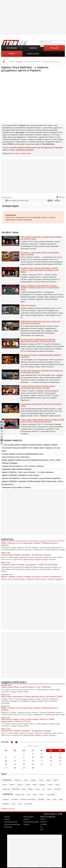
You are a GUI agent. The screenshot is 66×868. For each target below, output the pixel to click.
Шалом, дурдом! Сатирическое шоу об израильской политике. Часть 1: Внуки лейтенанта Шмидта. (31, 462)
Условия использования (31, 822)
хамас (14, 804)
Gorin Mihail (12, 201)
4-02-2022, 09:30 (23, 201)
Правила (26, 819)
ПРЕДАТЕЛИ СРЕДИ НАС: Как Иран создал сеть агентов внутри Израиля (40, 322)
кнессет (42, 795)
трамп (61, 799)
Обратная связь (29, 817)
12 (60, 757)
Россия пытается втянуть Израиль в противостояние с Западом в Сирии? (30, 445)
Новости (7, 819)
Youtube (43, 819)
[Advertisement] (33, 17)
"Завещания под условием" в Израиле (16, 487)
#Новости (18, 780)
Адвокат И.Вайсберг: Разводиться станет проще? (21, 475)
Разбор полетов (12, 55)
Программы (12, 48)
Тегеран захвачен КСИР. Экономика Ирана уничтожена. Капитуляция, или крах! (38, 387)
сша (55, 799)
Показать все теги (8, 809)
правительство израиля (28, 799)
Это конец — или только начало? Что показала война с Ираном (40, 253)
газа (43, 789)
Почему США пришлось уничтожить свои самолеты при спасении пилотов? (41, 372)
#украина (42, 785)
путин (41, 799)
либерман (6, 799)
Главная (7, 817)
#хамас (50, 785)
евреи (49, 789)
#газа (48, 780)
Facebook (43, 822)
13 (6, 761)
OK (41, 827)
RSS (42, 829)
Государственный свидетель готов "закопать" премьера (23, 466)
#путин (5, 785)
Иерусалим (6, 789)
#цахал (57, 785)
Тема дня (54, 48)
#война (41, 780)
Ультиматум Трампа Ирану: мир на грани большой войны (41, 405)
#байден (34, 780)
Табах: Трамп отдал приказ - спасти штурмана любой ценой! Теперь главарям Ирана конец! (42, 421)
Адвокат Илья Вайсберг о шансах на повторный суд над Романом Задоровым (31, 478)
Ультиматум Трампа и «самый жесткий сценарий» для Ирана (41, 356)
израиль (8, 794)
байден (31, 789)
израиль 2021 (20, 795)
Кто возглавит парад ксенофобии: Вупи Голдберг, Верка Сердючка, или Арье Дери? (31, 449)
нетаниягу (15, 799)
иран (29, 795)
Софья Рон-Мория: (28, 305)
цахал (20, 804)
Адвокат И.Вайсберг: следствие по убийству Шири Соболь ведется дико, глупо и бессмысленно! (32, 483)
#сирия (28, 785)
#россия (20, 785)
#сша (35, 785)
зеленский (57, 789)
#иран (55, 780)
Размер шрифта (50, 814)
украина (6, 804)
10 (42, 757)
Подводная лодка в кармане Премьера (17, 469)
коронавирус (51, 795)
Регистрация (8, 827)
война (38, 789)
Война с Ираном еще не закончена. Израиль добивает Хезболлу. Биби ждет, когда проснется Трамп (40, 288)
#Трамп (26, 780)
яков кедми (28, 804)
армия (24, 789)
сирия (49, 799)
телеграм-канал (25, 153)
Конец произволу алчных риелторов (15, 457)
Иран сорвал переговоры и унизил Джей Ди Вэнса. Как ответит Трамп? (41, 238)
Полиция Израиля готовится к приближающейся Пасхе (23, 454)
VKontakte (44, 824)
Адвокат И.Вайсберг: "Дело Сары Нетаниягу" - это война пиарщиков (28, 472)
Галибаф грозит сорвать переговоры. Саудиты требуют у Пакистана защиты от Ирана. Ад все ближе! (40, 270)
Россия (16, 789)
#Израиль (7, 780)
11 (51, 757)
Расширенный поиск (11, 822)
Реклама (26, 824)
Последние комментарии (12, 824)
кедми (35, 795)
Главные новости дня (33, 49)
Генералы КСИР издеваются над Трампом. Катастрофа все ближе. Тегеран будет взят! (38, 340)
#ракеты (12, 785)
